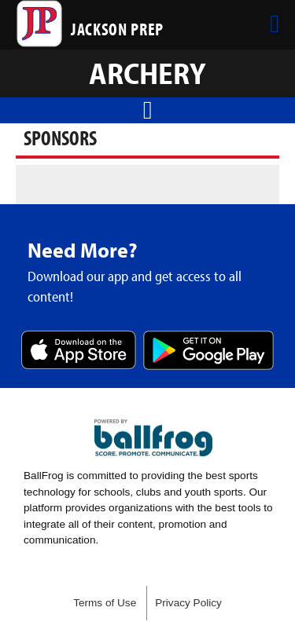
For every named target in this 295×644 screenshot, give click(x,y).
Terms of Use (105, 603)
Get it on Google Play (208, 351)
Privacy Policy (188, 603)
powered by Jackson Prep (153, 438)
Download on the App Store (79, 351)
